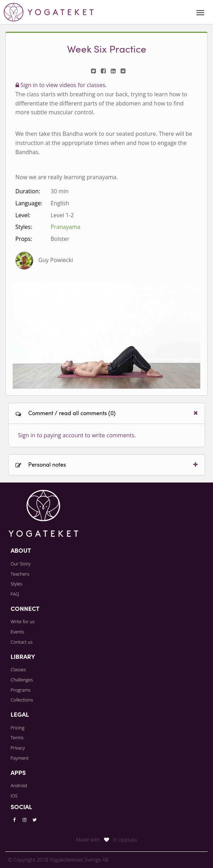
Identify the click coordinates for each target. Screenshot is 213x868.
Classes (18, 669)
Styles (17, 584)
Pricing (17, 728)
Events (17, 632)
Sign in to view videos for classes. (61, 85)
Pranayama (66, 227)
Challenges (22, 680)
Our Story (20, 564)
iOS (14, 796)
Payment (20, 758)
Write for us (23, 621)
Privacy (18, 748)
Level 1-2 (62, 215)
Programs (21, 690)
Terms (17, 738)
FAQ (15, 594)
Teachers (20, 574)
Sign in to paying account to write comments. (77, 435)
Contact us (22, 642)
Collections (22, 700)
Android (19, 785)
